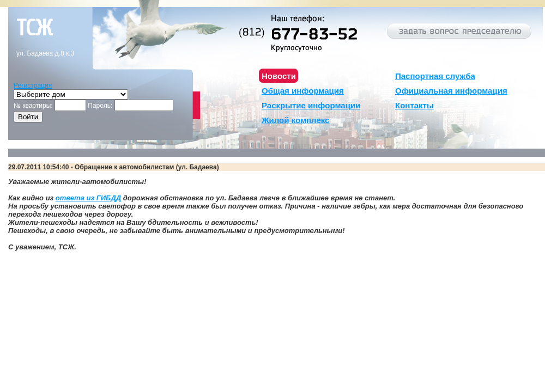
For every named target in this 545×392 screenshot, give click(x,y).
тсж (34, 28)
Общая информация (303, 91)
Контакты (414, 105)
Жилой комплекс (295, 120)
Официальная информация (451, 91)
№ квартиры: (33, 106)
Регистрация (33, 85)
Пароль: (100, 106)
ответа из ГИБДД (88, 198)
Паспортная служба (435, 76)
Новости (279, 76)
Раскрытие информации (311, 105)
